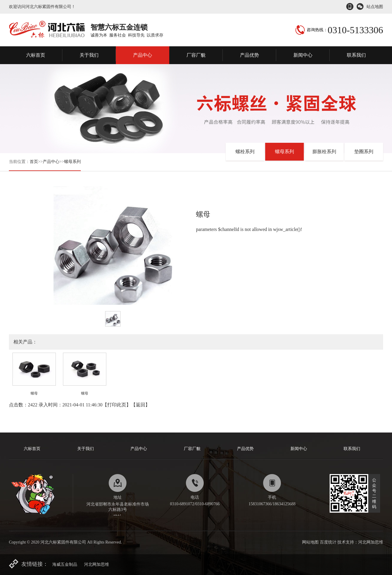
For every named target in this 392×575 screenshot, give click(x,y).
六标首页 (36, 55)
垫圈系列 (364, 152)
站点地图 (375, 7)
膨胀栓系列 (324, 152)
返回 (140, 405)
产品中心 (143, 55)
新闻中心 (303, 55)
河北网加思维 (97, 564)
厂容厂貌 (196, 55)
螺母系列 (72, 162)
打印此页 (117, 405)
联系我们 (356, 55)
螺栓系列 (245, 152)
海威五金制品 (65, 564)
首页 (34, 162)
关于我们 (89, 55)
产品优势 (249, 55)
